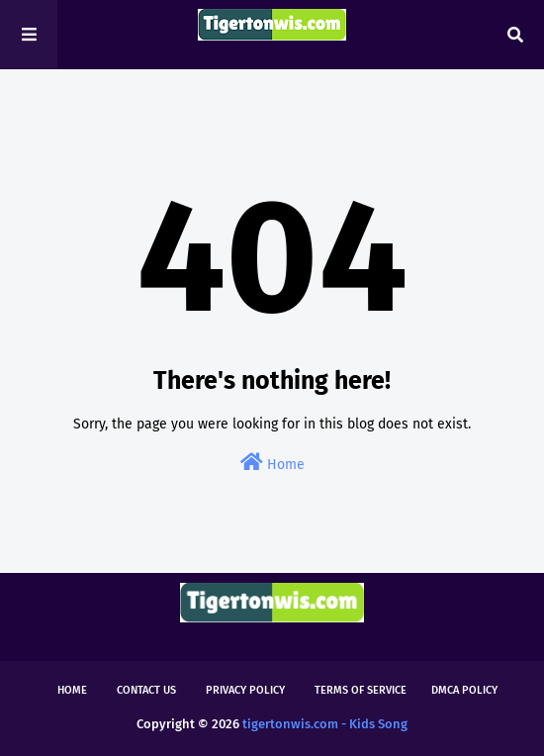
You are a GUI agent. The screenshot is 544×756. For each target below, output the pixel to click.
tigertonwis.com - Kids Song (325, 724)
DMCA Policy (464, 690)
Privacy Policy (245, 690)
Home (272, 463)
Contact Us (146, 690)
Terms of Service (361, 690)
